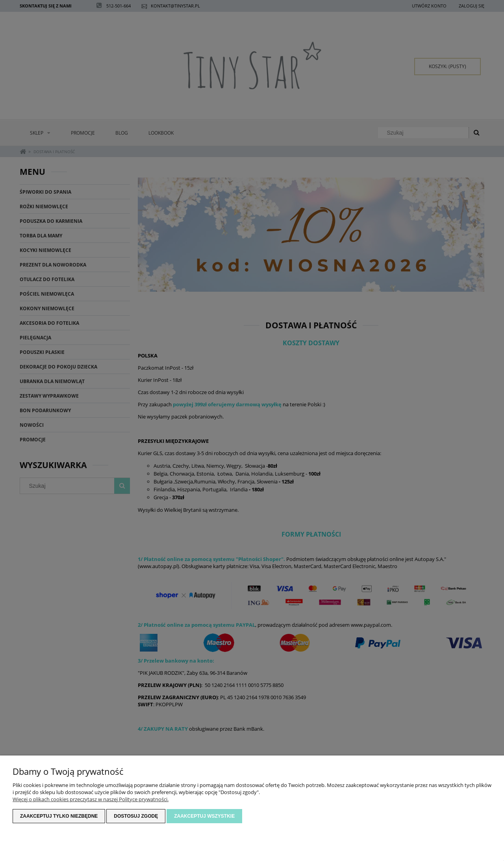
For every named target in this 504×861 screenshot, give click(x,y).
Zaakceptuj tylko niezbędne (59, 816)
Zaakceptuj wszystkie (204, 816)
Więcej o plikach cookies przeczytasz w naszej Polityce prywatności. (91, 799)
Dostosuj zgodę (136, 816)
